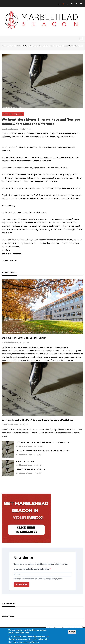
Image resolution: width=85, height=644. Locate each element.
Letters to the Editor (14, 46)
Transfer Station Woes (25, 461)
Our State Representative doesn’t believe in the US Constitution (43, 450)
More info (35, 642)
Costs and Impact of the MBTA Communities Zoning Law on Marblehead (37, 420)
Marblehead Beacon (10, 129)
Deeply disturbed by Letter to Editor (31, 469)
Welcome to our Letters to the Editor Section (24, 338)
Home (4, 46)
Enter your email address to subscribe (32, 569)
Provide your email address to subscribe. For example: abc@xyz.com (38, 579)
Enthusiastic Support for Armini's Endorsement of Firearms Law (42, 442)
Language (6, 260)
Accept (72, 632)
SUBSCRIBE (21, 585)
